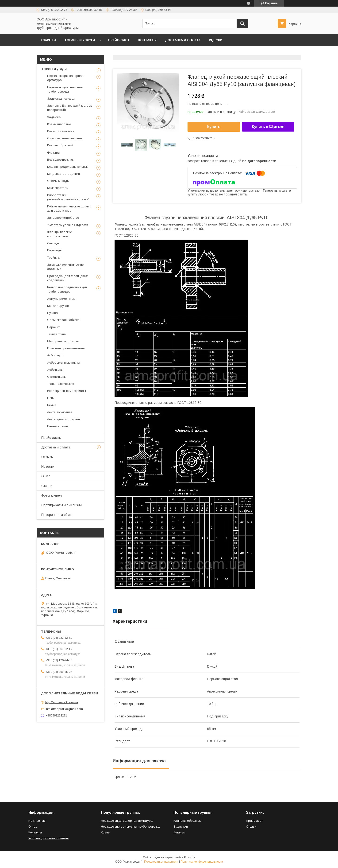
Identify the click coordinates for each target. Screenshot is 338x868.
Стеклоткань (56, 377)
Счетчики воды (58, 181)
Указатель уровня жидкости (68, 225)
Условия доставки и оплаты (49, 838)
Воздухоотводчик (60, 160)
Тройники (54, 258)
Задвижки (54, 117)
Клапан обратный (60, 145)
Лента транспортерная (64, 419)
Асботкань (55, 370)
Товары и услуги (80, 40)
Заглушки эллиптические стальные (65, 267)
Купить (214, 127)
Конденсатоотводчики (63, 174)
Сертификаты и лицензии (61, 505)
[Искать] (242, 23)
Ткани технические (61, 384)
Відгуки (216, 40)
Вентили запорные (61, 131)
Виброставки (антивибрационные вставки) (68, 197)
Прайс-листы (51, 438)
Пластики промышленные (66, 348)
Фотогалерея (52, 495)
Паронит (53, 327)
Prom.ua (190, 857)
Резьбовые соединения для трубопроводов (67, 289)
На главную (37, 821)
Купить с (268, 127)
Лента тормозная (60, 412)
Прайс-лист (119, 40)
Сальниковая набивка (63, 320)
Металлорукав (58, 306)
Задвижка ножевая (61, 99)
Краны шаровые (59, 124)
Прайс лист (254, 821)
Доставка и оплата (183, 40)
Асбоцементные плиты (64, 363)
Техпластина (56, 334)
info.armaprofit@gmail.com (64, 709)
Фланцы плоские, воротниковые (60, 234)
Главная (48, 40)
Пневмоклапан (58, 426)
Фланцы (179, 832)
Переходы (55, 250)
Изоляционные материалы (67, 391)
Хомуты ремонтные (61, 299)
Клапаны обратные (187, 821)
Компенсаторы (58, 188)
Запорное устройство (63, 218)
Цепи (51, 398)
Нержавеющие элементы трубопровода (65, 89)
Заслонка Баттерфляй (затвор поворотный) (70, 108)
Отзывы (47, 457)
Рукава (52, 313)
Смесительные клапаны (65, 138)
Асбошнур (55, 355)
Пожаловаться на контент (161, 862)
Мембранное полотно (63, 341)
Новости (48, 467)
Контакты (147, 40)
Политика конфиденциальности (202, 862)
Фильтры (54, 153)
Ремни (52, 405)
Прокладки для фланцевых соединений (67, 278)
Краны (106, 832)
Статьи (47, 486)
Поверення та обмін (57, 515)
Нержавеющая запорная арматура (65, 78)
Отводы (53, 243)
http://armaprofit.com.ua (62, 702)
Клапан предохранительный (68, 167)
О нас (46, 476)
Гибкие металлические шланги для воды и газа (69, 208)
